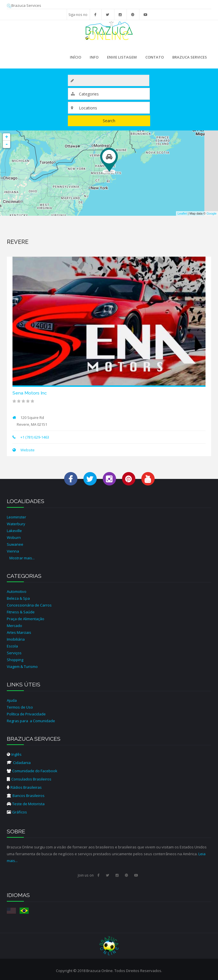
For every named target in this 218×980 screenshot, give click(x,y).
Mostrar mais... (22, 558)
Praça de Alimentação (26, 619)
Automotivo (17, 591)
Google (212, 213)
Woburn (14, 537)
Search (109, 121)
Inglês (14, 754)
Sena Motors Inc (30, 393)
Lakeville (14, 531)
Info (93, 59)
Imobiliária (16, 639)
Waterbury (16, 524)
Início (76, 57)
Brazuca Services (24, 5)
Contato (155, 57)
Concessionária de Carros (29, 605)
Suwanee (15, 544)
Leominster (16, 517)
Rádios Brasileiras (24, 787)
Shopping (15, 660)
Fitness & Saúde (21, 612)
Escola (12, 646)
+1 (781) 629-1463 (35, 437)
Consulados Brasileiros (29, 779)
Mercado (14, 626)
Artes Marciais (19, 632)
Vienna (13, 551)
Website (27, 450)
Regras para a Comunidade (31, 721)
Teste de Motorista (26, 804)
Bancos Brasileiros (26, 796)
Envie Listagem (122, 57)
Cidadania (19, 763)
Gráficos (17, 812)
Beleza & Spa (18, 598)
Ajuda (12, 700)
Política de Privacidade (26, 714)
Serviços (14, 653)
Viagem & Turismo (22, 667)
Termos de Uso (20, 707)
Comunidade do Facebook (32, 771)
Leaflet (182, 213)
